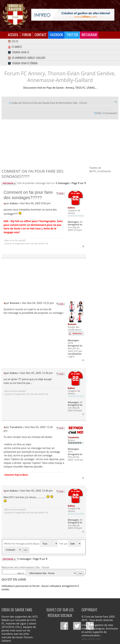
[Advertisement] (60, 143)
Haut (83, 246)
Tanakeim (16, 427)
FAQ (99, 113)
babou (14, 203)
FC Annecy (15, 47)
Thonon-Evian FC (19, 52)
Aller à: (21, 573)
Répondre (9, 183)
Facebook (56, 35)
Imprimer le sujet (115, 101)
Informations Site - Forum (72, 103)
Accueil (13, 35)
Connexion (111, 113)
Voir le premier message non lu (35, 183)
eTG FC (13, 41)
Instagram (89, 35)
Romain (15, 303)
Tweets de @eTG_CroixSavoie (100, 169)
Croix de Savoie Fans (44, 103)
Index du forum (21, 103)
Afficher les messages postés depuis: (31, 544)
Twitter (72, 35)
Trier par (70, 544)
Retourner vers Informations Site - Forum (25, 567)
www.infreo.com (91, 639)
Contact (41, 35)
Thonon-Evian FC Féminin (23, 63)
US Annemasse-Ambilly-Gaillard (27, 58)
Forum (27, 35)
